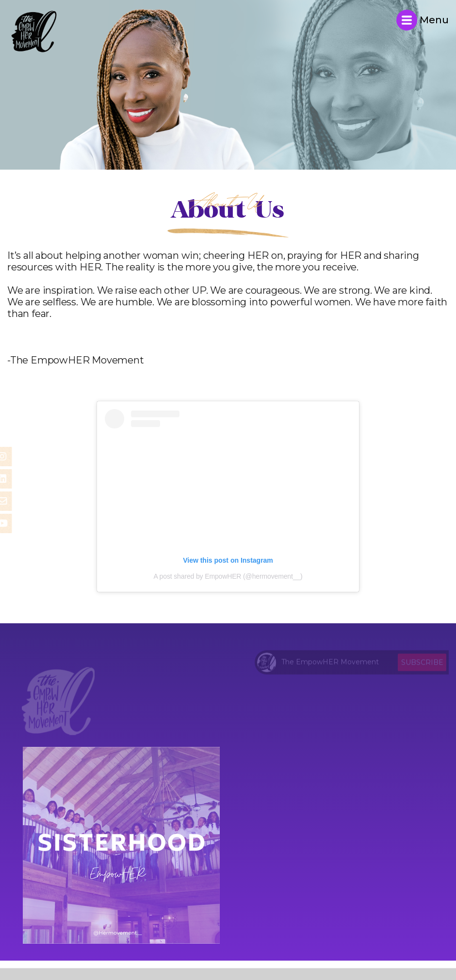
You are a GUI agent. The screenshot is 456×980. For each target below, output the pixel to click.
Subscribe (422, 664)
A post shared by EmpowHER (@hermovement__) (228, 576)
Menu (423, 20)
